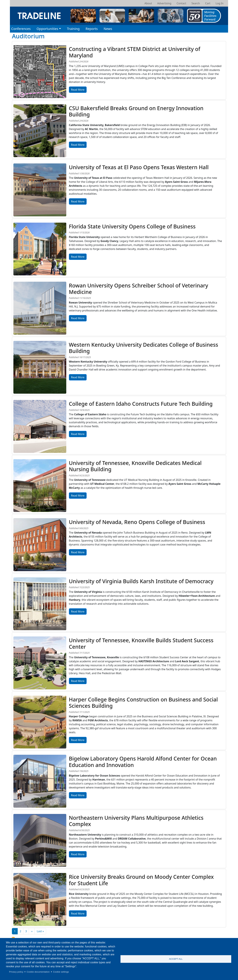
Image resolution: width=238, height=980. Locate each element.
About (148, 3)
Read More (78, 90)
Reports (92, 29)
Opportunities (47, 29)
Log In (220, 3)
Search (196, 3)
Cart (208, 3)
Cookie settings (61, 972)
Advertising (164, 3)
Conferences (21, 29)
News (108, 29)
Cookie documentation (38, 972)
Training (73, 29)
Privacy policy (16, 972)
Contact (181, 3)
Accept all (176, 959)
